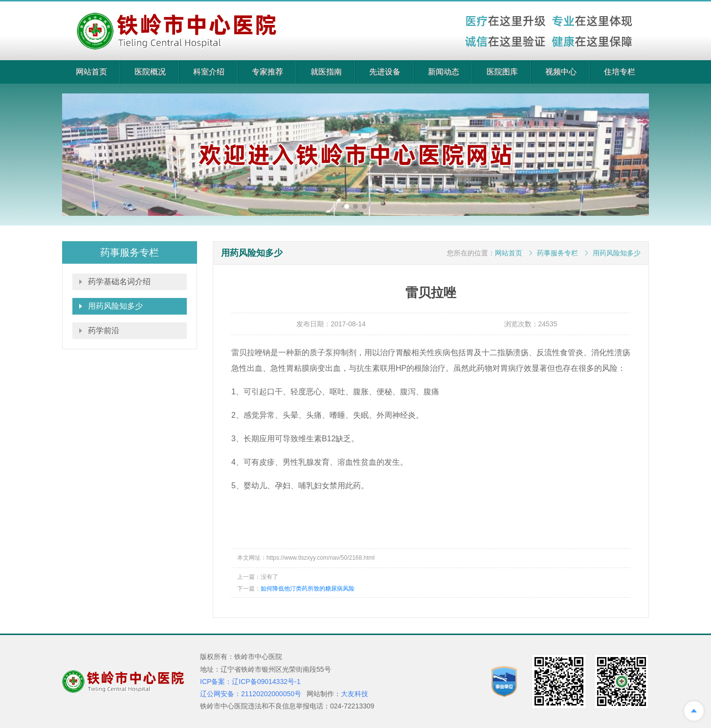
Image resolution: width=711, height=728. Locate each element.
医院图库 (502, 72)
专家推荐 (267, 72)
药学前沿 (104, 330)
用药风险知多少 (115, 306)
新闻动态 (444, 72)
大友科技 (355, 694)
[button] (347, 206)
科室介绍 (209, 72)
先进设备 (385, 72)
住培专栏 (620, 72)
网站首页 (91, 72)
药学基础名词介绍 (119, 282)
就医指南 (326, 72)
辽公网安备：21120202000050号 (251, 694)
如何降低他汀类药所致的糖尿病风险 (308, 589)
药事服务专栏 (557, 253)
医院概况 (150, 72)
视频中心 (561, 72)
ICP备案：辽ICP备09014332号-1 (250, 682)
